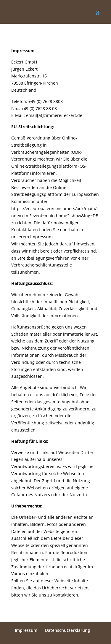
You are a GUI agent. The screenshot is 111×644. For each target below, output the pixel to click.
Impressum (26, 630)
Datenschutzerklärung (67, 630)
